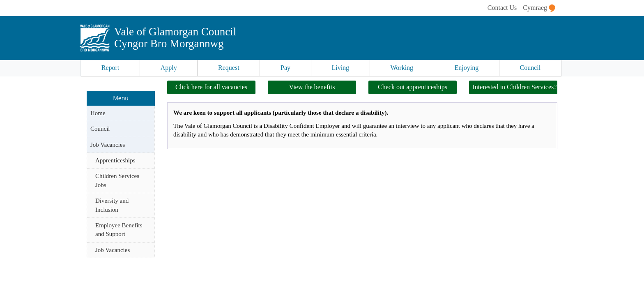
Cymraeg (539, 8)
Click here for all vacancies (211, 87)
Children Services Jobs (117, 180)
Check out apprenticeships (413, 87)
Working (402, 68)
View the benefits (312, 87)
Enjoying (467, 68)
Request (229, 68)
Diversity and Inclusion (112, 205)
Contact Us (502, 8)
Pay (285, 68)
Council (530, 68)
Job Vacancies (108, 145)
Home (98, 113)
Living (340, 68)
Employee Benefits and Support (119, 230)
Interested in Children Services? (515, 87)
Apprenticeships (115, 160)
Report (110, 68)
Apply (169, 68)
